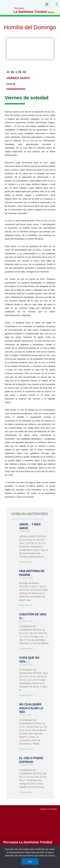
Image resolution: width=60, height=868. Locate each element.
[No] (56, 857)
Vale (30, 862)
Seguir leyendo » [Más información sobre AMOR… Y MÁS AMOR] (26, 562)
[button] (57, 4)
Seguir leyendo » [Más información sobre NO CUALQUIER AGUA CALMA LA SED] (26, 749)
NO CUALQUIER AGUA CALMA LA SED (31, 708)
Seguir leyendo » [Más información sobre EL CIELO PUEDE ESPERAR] (26, 792)
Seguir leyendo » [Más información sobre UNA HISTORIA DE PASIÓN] (26, 605)
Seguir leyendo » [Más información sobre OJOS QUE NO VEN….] (26, 695)
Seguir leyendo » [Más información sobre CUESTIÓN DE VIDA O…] (26, 649)
